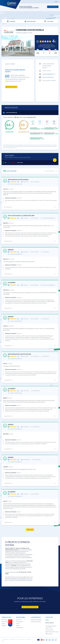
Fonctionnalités (19, 622)
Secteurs (18, 626)
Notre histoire (4, 620)
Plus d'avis (30, 530)
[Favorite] (55, 160)
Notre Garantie (5, 622)
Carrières (3, 624)
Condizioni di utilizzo (13, 640)
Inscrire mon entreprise (53, 7)
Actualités (4, 626)
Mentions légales (5, 640)
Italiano (56, 2)
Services (18, 624)
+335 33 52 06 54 (49, 628)
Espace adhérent (20, 628)
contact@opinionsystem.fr (51, 626)
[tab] (47, 620)
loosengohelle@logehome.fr (49, 74)
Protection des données (21, 640)
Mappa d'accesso (49, 634)
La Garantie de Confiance (36, 622)
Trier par (50, 171)
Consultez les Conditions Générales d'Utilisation (20, 580)
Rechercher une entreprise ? (36, 620)
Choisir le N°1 (19, 620)
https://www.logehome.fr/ (48, 77)
